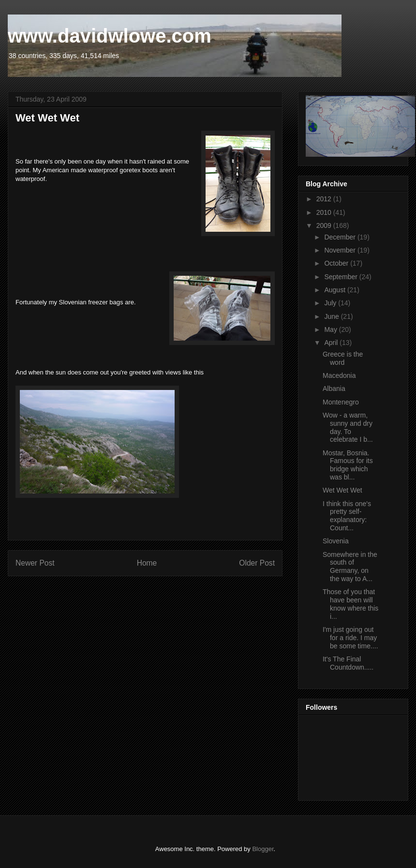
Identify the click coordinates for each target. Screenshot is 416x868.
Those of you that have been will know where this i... (350, 604)
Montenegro (341, 402)
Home (147, 563)
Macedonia (339, 375)
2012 (325, 199)
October (337, 263)
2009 (325, 225)
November (341, 250)
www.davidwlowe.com (110, 36)
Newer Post (35, 563)
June (332, 316)
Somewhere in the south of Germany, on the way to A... (350, 567)
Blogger (263, 849)
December (341, 237)
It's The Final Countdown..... (348, 663)
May (331, 329)
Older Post (257, 563)
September (342, 277)
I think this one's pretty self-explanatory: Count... (347, 516)
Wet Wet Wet (342, 490)
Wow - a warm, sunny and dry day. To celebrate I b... (348, 427)
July (331, 303)
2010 (325, 212)
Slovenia (336, 541)
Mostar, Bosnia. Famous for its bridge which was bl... (348, 465)
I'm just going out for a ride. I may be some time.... (350, 638)
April (332, 343)
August (335, 290)
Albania (334, 389)
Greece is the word (343, 358)
